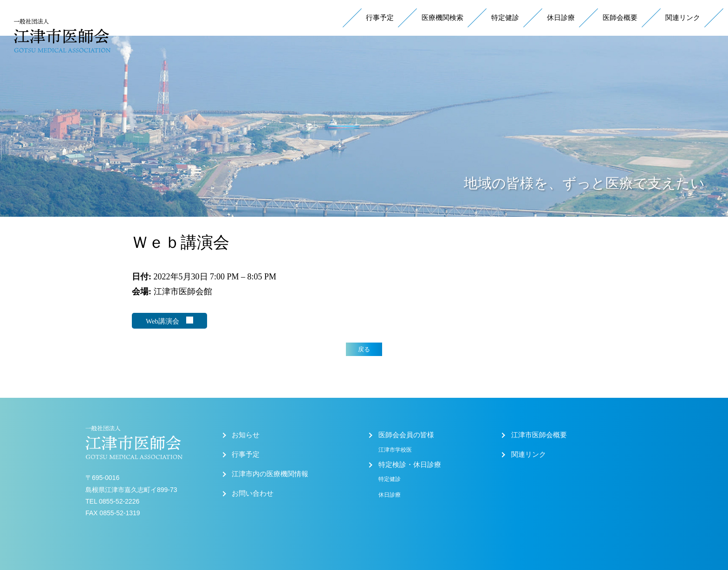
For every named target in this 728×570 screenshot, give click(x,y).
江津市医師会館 (183, 291)
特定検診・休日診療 (410, 465)
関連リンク (683, 18)
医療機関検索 (442, 18)
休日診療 (561, 18)
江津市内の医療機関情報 (270, 474)
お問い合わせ (253, 493)
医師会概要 (620, 18)
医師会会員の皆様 (406, 435)
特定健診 (505, 18)
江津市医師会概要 (539, 435)
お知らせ (246, 435)
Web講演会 (169, 321)
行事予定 (380, 18)
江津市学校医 (395, 450)
